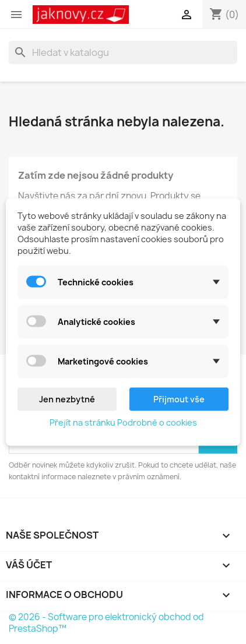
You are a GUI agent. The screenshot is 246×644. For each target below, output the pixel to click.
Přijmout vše (179, 399)
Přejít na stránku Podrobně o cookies (123, 422)
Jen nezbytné (67, 399)
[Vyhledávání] (123, 52)
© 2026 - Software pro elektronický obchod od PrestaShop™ (106, 623)
